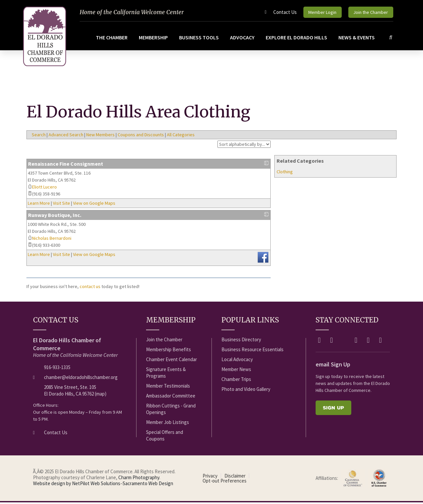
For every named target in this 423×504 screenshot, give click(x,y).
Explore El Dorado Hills (297, 39)
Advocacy (243, 39)
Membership (154, 39)
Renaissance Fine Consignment (66, 166)
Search (39, 137)
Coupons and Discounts (141, 137)
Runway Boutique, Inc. (55, 217)
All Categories (181, 137)
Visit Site (61, 205)
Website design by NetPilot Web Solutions (77, 485)
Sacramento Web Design (148, 485)
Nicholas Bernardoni (50, 240)
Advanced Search (66, 137)
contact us (90, 288)
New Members (100, 137)
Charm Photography (139, 479)
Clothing (285, 174)
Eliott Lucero (42, 189)
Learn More (39, 205)
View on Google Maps (94, 205)
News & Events (357, 39)
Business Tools (200, 39)
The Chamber (112, 39)
